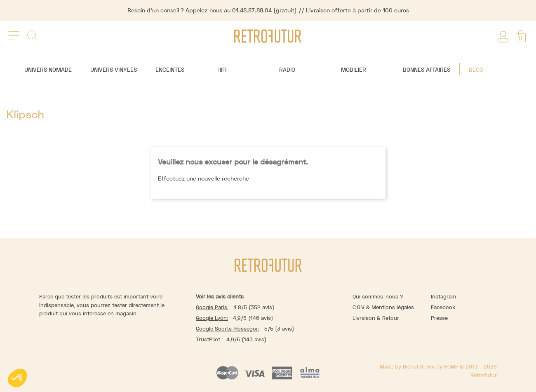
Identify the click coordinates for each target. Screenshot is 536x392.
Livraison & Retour (376, 318)
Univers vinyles (114, 70)
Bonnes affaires (427, 70)
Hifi (222, 70)
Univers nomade (48, 70)
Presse (439, 318)
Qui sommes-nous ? (378, 297)
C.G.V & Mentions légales (383, 307)
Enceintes (170, 70)
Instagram (443, 297)
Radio (287, 70)
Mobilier (354, 70)
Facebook (443, 307)
